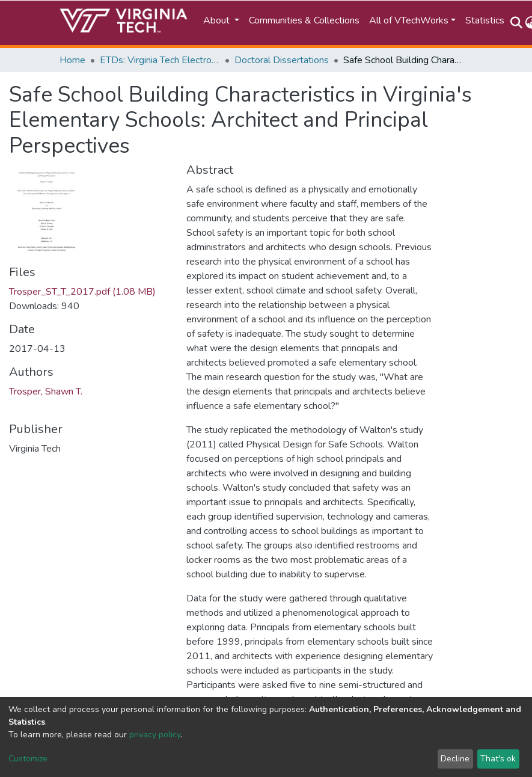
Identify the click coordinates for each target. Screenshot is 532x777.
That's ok (498, 759)
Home (72, 60)
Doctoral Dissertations (282, 60)
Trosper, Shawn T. (46, 392)
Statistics (485, 20)
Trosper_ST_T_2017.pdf (82, 292)
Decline (455, 759)
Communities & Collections (304, 20)
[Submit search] (517, 23)
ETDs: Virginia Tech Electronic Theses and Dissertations (160, 60)
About (218, 20)
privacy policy (155, 735)
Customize (28, 759)
